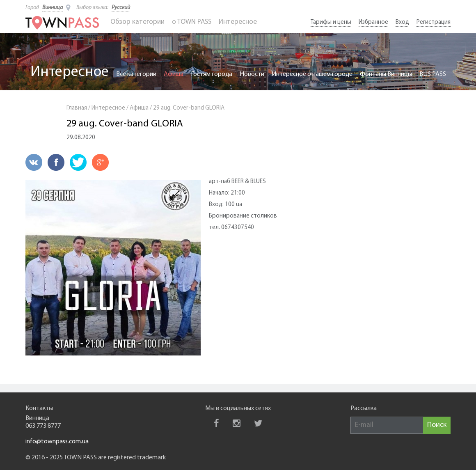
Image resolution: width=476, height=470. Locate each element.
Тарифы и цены (331, 22)
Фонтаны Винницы (386, 74)
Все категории (136, 74)
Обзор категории (137, 22)
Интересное (238, 22)
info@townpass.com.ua (57, 442)
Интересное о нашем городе (312, 74)
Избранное (373, 22)
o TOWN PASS (192, 22)
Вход (402, 22)
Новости (252, 74)
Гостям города (212, 74)
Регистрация (434, 22)
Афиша (174, 74)
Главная (77, 108)
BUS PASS (433, 74)
